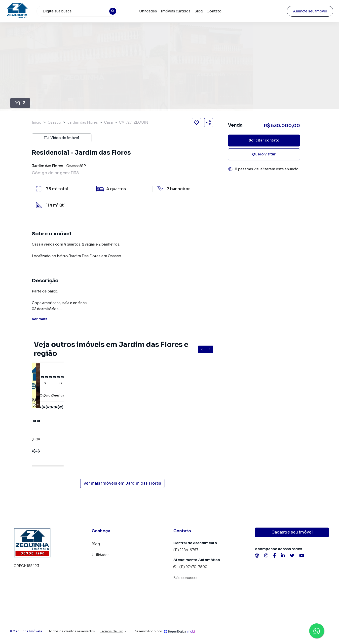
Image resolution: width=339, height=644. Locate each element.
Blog (201, 11)
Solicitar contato (264, 140)
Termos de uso (112, 631)
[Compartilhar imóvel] (209, 123)
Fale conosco (185, 578)
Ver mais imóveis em (122, 483)
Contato (216, 11)
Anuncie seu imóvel (306, 11)
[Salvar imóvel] (196, 123)
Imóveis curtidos (178, 11)
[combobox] (80, 11)
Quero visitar (264, 154)
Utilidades (150, 11)
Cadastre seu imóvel (292, 532)
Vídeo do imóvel (62, 138)
